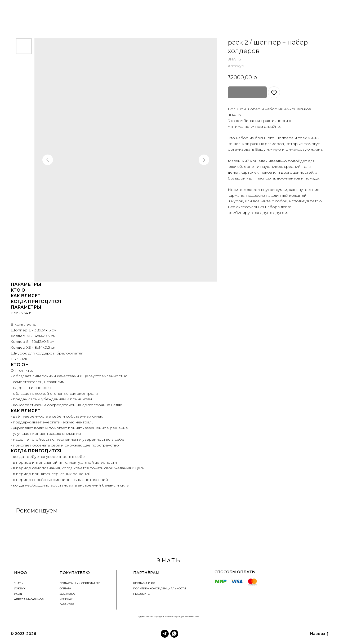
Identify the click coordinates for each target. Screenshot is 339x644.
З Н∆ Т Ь (45, 634)
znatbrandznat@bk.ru (318, 569)
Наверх (319, 634)
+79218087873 (325, 562)
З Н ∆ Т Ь (168, 560)
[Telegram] (165, 634)
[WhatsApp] (174, 634)
